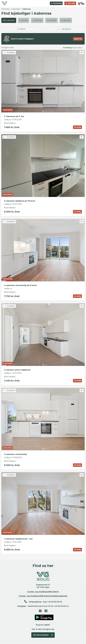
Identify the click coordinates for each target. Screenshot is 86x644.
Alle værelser (9, 20)
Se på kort (64, 29)
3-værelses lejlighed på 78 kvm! (20, 201)
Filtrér (21, 29)
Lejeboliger (16, 9)
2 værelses (37, 20)
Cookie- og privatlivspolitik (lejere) (43, 592)
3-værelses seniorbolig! (15, 454)
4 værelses (66, 20)
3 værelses (51, 20)
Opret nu (78, 39)
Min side (70, 3)
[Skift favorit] (82, 53)
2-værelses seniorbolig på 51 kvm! (20, 285)
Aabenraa (27, 9)
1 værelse (24, 20)
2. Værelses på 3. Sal (14, 116)
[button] (81, 3)
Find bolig (56, 3)
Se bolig (77, 127)
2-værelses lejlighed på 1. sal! (18, 539)
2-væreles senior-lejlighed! (17, 370)
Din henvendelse (43, 635)
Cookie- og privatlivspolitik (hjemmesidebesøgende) (43, 596)
